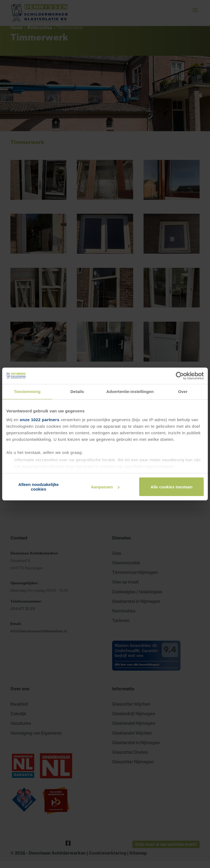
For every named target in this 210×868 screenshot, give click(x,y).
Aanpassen (105, 487)
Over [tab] (183, 392)
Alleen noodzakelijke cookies (39, 487)
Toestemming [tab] (27, 392)
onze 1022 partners (40, 420)
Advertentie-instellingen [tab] (130, 392)
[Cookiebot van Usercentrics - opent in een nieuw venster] (180, 376)
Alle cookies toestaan (171, 487)
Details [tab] (77, 392)
